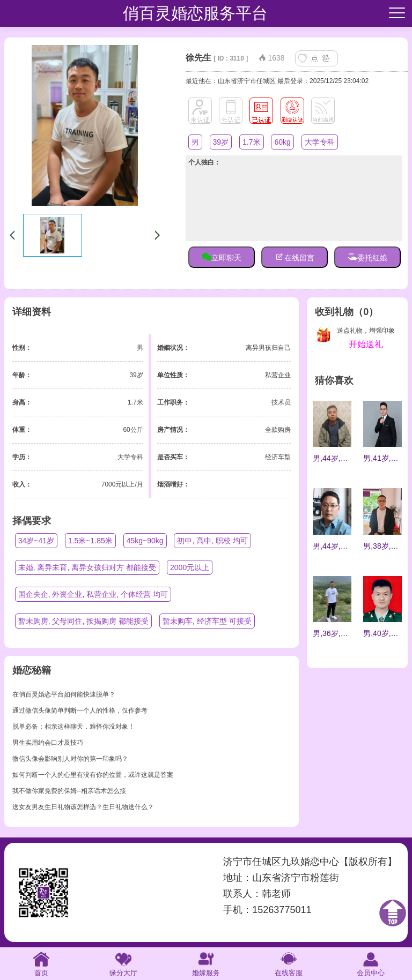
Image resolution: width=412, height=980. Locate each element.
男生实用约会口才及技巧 (48, 743)
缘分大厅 (123, 963)
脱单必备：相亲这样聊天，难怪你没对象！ (73, 727)
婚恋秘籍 (32, 670)
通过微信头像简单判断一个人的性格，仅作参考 (80, 710)
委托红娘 (367, 257)
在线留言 (295, 257)
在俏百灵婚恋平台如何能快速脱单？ (64, 694)
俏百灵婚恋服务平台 (195, 13)
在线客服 (289, 963)
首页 (41, 963)
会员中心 (371, 963)
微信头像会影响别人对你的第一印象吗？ (70, 759)
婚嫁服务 (206, 963)
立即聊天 (222, 257)
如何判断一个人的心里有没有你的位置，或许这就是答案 (93, 775)
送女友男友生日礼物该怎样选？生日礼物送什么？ (83, 807)
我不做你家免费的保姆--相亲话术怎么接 (69, 791)
